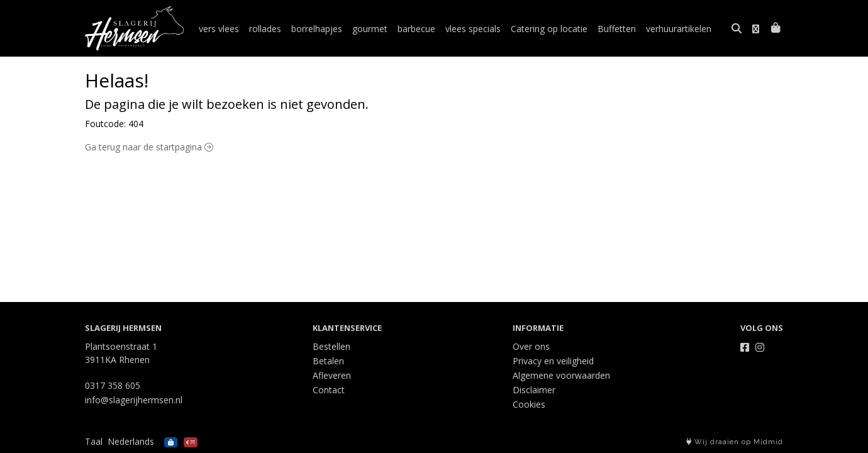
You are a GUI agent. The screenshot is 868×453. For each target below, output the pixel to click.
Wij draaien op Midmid (735, 442)
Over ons (531, 346)
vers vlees (219, 29)
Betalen (328, 361)
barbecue (416, 29)
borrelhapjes (317, 29)
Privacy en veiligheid (553, 361)
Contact (329, 390)
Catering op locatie (549, 29)
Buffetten (617, 29)
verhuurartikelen (679, 29)
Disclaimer (534, 390)
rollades (265, 29)
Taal (94, 441)
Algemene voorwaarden (561, 375)
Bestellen (331, 346)
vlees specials (473, 29)
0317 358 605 (113, 385)
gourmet (370, 29)
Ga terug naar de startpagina (149, 147)
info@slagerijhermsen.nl (134, 400)
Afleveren (332, 375)
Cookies (529, 404)
